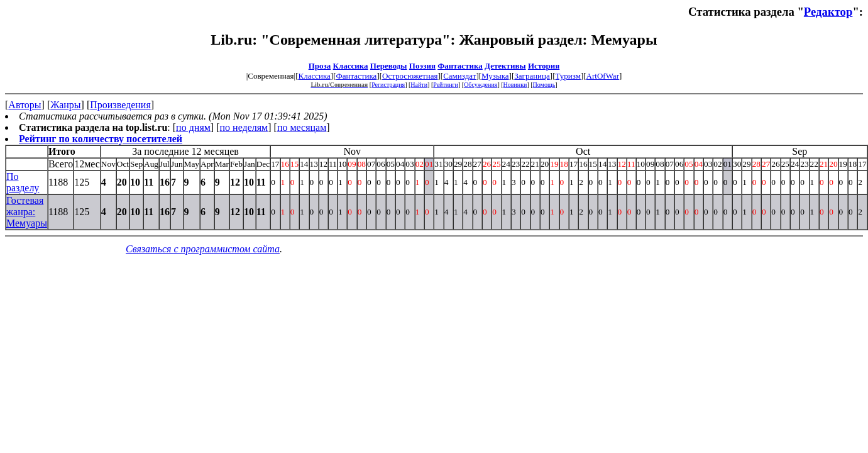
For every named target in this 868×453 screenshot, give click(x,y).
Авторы (25, 105)
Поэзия (422, 66)
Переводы (389, 66)
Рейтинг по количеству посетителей (101, 139)
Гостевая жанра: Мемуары (27, 212)
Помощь (544, 85)
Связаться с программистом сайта (203, 249)
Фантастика (460, 66)
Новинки (515, 85)
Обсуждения (481, 85)
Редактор (828, 12)
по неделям (244, 127)
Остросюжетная (410, 76)
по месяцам (302, 127)
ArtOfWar (603, 76)
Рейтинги (446, 85)
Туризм (568, 76)
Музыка (495, 76)
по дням (193, 127)
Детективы (505, 66)
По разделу (23, 182)
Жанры (65, 105)
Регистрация (388, 85)
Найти (419, 85)
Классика (351, 66)
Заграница (532, 76)
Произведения (120, 105)
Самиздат (459, 76)
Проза (320, 66)
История (544, 66)
